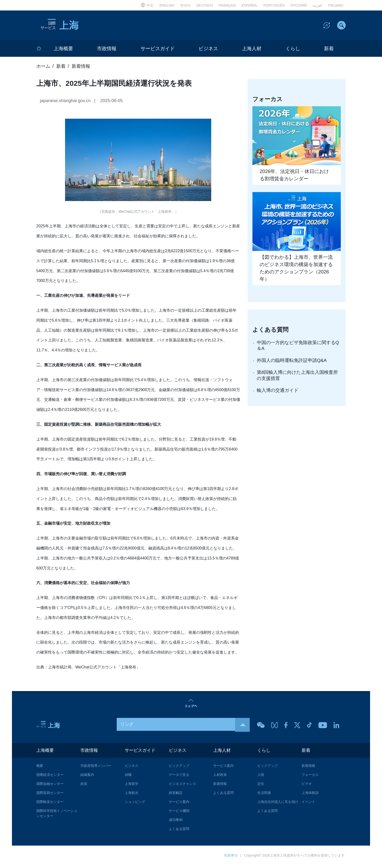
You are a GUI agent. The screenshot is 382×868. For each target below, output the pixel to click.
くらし (293, 50)
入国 (261, 777)
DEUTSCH (204, 5)
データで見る (179, 777)
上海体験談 (310, 795)
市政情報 (107, 50)
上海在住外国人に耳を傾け (278, 804)
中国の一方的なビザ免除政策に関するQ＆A (298, 348)
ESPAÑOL (250, 5)
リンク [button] (185, 727)
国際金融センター (50, 786)
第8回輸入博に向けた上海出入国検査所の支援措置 (297, 378)
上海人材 (252, 50)
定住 (261, 786)
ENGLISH (167, 5)
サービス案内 (179, 804)
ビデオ (307, 786)
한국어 (185, 5)
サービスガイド (158, 50)
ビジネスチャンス (182, 786)
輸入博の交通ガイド (279, 394)
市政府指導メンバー (96, 768)
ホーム (44, 68)
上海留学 (132, 786)
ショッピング (135, 804)
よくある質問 (179, 831)
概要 (40, 768)
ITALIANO (336, 5)
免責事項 (231, 858)
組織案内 (87, 777)
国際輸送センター (50, 804)
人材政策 (220, 777)
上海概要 (63, 50)
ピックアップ (179, 768)
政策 (84, 786)
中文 (147, 5)
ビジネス (208, 50)
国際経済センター (50, 777)
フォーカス (310, 777)
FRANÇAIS (227, 5)
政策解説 (176, 795)
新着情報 (83, 68)
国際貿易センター (50, 795)
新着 (329, 50)
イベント (308, 804)
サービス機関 (179, 813)
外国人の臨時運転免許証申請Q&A (294, 363)
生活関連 (264, 795)
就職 (128, 777)
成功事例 (176, 822)
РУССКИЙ (299, 5)
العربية (317, 5)
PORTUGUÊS (274, 5)
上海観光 (132, 795)
